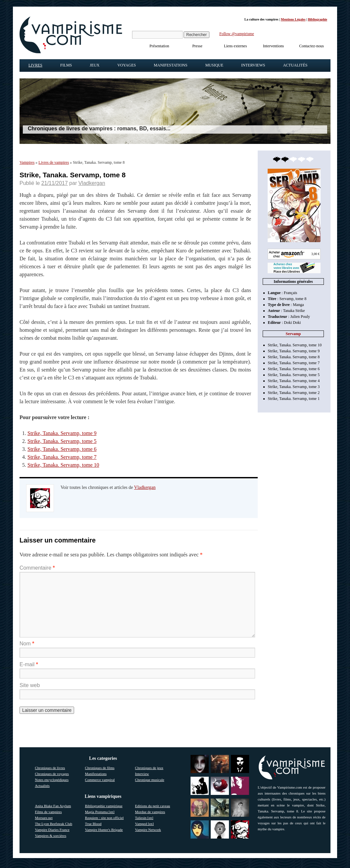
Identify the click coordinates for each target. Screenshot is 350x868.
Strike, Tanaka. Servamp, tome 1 (294, 399)
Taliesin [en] (144, 818)
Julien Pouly (300, 317)
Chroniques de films (100, 768)
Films (66, 65)
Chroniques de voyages (52, 774)
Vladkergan (92, 183)
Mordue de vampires (150, 812)
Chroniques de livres (50, 768)
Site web (30, 685)
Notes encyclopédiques (52, 780)
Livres (35, 65)
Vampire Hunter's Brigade (104, 830)
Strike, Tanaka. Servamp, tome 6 (62, 449)
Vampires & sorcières (51, 836)
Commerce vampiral (100, 780)
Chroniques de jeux (149, 768)
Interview (142, 774)
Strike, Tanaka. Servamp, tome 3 (294, 387)
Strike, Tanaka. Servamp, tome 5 (62, 441)
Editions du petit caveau (153, 806)
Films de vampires (48, 812)
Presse (197, 46)
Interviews (253, 65)
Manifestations (171, 65)
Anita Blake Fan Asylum (53, 806)
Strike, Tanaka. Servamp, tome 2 (294, 393)
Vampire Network (148, 830)
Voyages (127, 65)
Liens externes (236, 46)
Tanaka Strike (294, 311)
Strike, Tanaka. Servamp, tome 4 (294, 381)
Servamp (293, 334)
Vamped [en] (144, 824)
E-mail (29, 664)
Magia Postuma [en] (100, 812)
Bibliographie (318, 19)
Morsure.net (44, 818)
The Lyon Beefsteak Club (54, 824)
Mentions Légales (293, 19)
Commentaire (37, 568)
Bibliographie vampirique (104, 806)
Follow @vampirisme (237, 34)
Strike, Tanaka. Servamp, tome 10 (63, 465)
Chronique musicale (150, 780)
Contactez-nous (311, 46)
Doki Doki (292, 323)
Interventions (273, 46)
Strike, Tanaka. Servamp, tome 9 (62, 433)
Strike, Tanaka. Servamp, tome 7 (62, 457)
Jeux (94, 65)
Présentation (159, 46)
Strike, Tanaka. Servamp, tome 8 (294, 357)
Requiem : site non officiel (104, 818)
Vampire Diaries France (52, 830)
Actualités (295, 65)
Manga (298, 305)
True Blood (93, 824)
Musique (214, 65)
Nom (27, 644)
